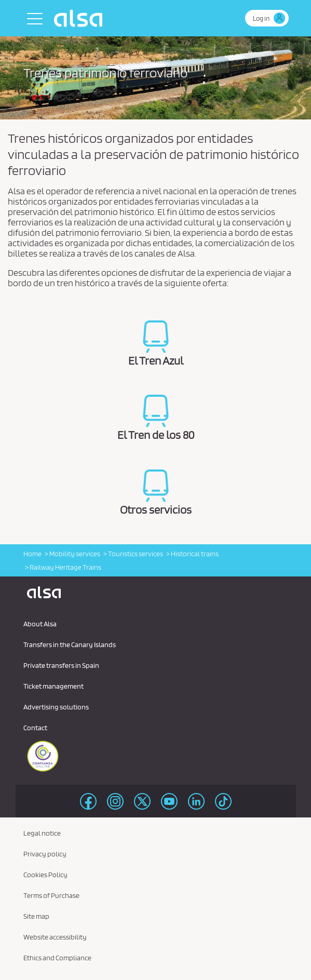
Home (32, 554)
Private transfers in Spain (61, 665)
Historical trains (195, 554)
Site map (36, 916)
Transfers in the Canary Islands (70, 645)
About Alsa (40, 624)
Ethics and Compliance (57, 958)
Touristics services (136, 554)
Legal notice (42, 833)
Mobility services (75, 554)
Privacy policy (45, 854)
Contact (35, 728)
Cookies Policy (45, 875)
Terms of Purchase (51, 895)
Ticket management (53, 686)
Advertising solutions (56, 707)
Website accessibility (55, 937)
